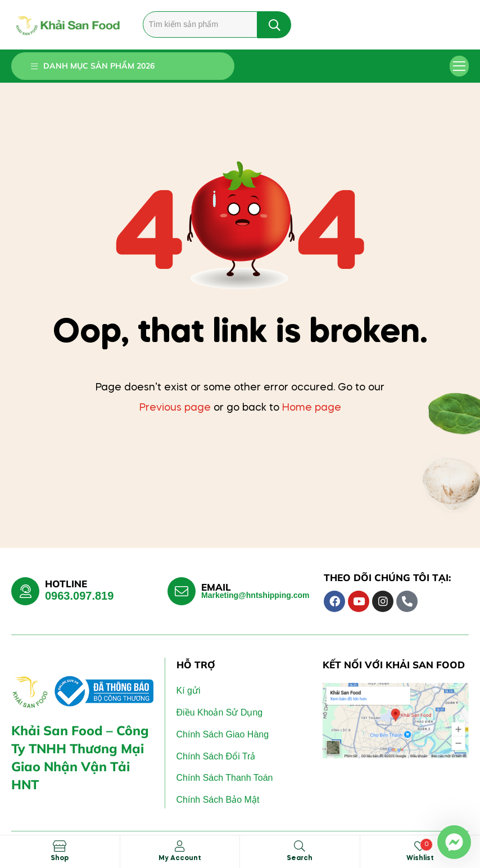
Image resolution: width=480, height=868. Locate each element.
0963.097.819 (79, 596)
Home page (312, 408)
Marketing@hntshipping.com (255, 595)
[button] (459, 66)
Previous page (175, 408)
